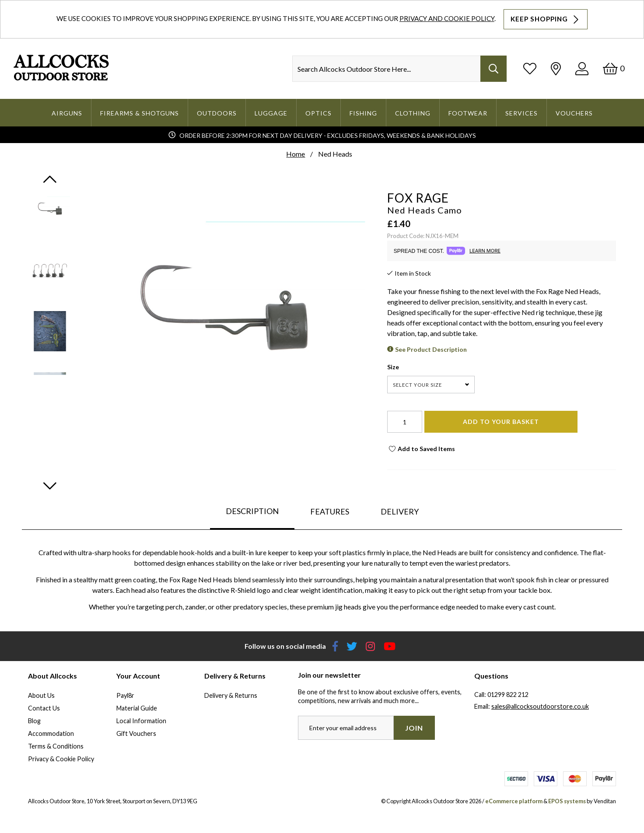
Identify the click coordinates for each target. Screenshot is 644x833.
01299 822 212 (508, 695)
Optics (318, 113)
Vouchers (574, 113)
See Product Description (431, 349)
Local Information (141, 721)
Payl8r (125, 695)
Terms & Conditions (56, 746)
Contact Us (44, 708)
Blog (34, 721)
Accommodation (51, 733)
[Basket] (614, 68)
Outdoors (217, 113)
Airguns (67, 113)
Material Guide (137, 708)
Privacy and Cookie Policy (447, 18)
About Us (41, 695)
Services (521, 113)
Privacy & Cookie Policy (61, 759)
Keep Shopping (546, 19)
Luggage (271, 113)
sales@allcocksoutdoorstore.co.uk (540, 706)
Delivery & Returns (231, 695)
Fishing (363, 113)
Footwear (468, 113)
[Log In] (582, 68)
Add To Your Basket (501, 422)
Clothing (413, 113)
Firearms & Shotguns (140, 113)
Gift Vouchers (136, 733)
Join (414, 728)
